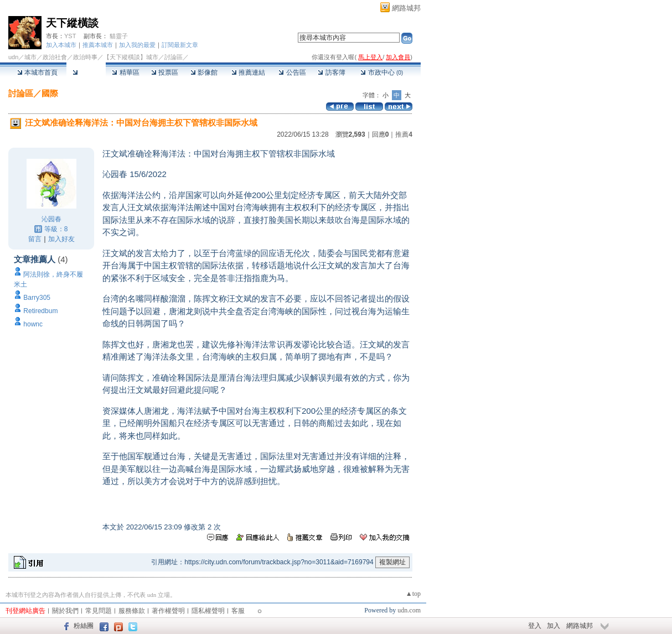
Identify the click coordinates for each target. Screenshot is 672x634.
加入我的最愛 (137, 45)
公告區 (292, 72)
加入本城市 (61, 45)
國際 (50, 93)
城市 (30, 57)
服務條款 (132, 611)
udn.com (409, 610)
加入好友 (61, 239)
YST (70, 36)
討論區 (86, 72)
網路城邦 (406, 8)
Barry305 (37, 298)
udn (13, 57)
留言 (35, 239)
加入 (554, 626)
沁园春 (51, 219)
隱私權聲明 (208, 611)
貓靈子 (119, 36)
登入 (535, 626)
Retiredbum (40, 311)
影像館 (204, 72)
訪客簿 (331, 72)
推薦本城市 (98, 45)
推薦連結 (248, 72)
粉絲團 (84, 626)
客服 (238, 611)
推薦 (404, 134)
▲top (413, 594)
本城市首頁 (37, 72)
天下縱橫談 (72, 23)
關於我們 (65, 611)
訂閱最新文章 (180, 45)
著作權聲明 (168, 611)
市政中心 (382, 72)
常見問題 (99, 611)
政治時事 (85, 57)
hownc (33, 324)
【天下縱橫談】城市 (131, 57)
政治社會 (55, 57)
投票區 (165, 72)
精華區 (125, 72)
